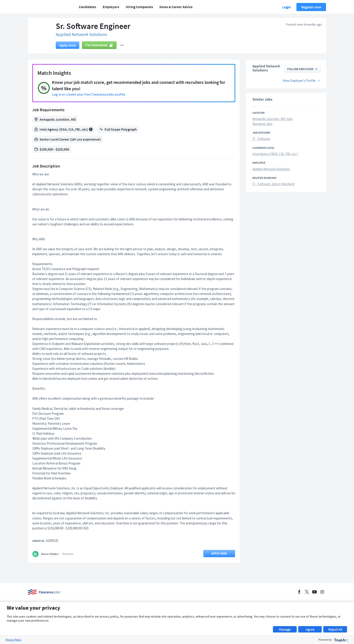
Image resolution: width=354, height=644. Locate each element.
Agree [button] (310, 629)
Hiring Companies (139, 7)
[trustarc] (341, 640)
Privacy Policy (14, 640)
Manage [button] (285, 629)
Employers (111, 7)
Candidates (87, 7)
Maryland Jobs (262, 124)
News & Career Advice (176, 7)
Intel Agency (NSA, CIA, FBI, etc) (275, 154)
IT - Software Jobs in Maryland (273, 184)
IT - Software (261, 139)
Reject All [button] (335, 629)
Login (286, 7)
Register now (311, 7)
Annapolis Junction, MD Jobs (273, 119)
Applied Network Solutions (81, 34)
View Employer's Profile (302, 81)
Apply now (68, 45)
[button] (122, 45)
